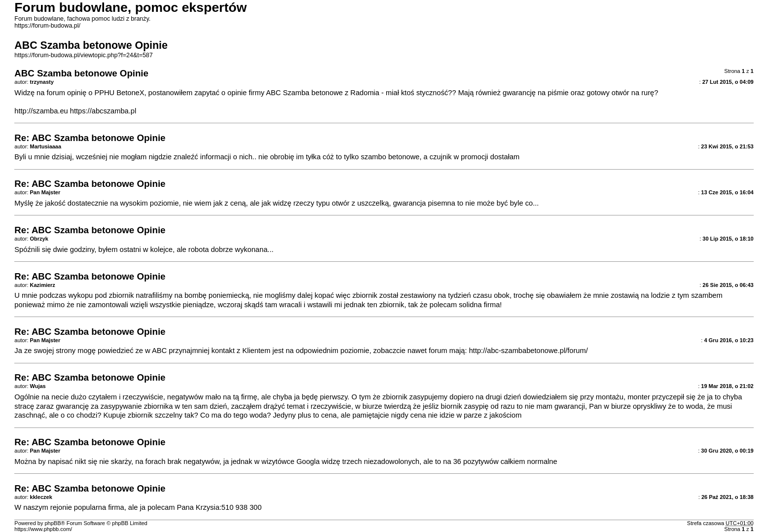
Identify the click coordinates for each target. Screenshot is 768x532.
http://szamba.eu (41, 111)
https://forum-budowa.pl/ (47, 26)
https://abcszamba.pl (103, 111)
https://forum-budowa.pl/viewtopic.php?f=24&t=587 (83, 55)
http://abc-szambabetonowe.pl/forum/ (529, 351)
